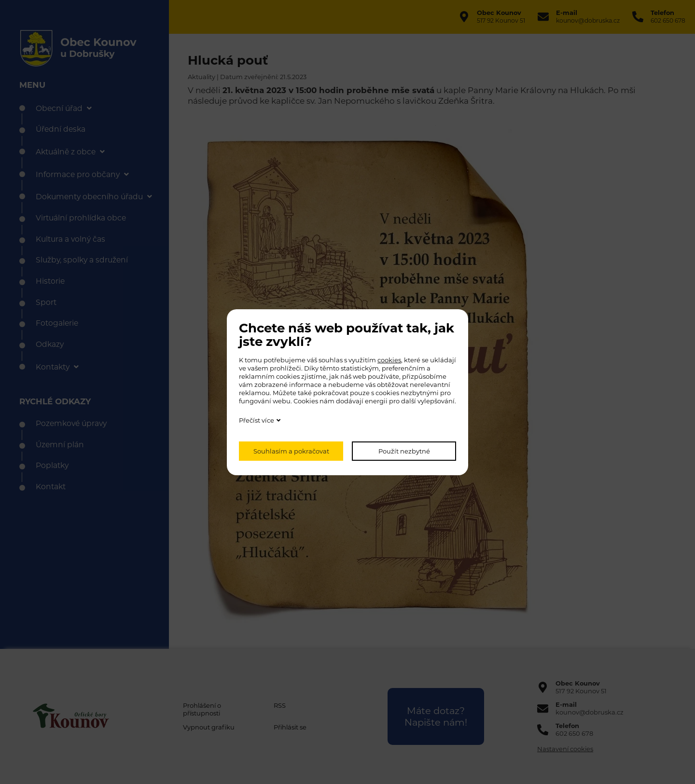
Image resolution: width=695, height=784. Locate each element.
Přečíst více (257, 420)
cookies (389, 360)
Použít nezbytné (404, 451)
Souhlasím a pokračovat (291, 451)
